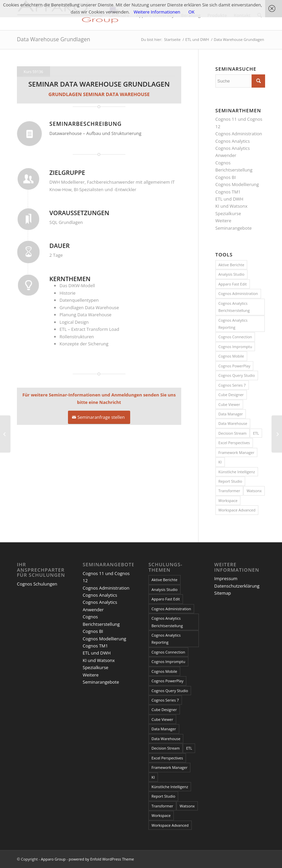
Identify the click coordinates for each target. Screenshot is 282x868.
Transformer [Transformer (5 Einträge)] (229, 491)
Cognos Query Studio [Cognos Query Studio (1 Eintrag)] (237, 375)
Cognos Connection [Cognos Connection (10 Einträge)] (235, 337)
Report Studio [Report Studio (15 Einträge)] (230, 481)
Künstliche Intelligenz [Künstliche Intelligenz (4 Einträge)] (237, 472)
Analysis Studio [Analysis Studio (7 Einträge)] (231, 274)
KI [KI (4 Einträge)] (220, 462)
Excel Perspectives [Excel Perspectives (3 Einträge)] (234, 443)
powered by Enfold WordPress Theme (101, 859)
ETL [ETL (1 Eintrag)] (256, 433)
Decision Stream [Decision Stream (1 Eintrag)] (232, 433)
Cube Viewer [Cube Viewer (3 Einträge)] (229, 404)
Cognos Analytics (233, 141)
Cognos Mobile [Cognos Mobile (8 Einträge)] (231, 356)
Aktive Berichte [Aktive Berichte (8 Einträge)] (231, 265)
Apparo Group (53, 859)
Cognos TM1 (228, 192)
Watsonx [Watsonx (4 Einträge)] (254, 491)
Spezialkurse (228, 213)
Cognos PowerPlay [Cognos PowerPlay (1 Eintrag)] (234, 366)
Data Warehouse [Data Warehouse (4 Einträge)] (233, 423)
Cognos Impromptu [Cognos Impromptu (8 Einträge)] (235, 347)
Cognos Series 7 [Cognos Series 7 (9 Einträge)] (232, 385)
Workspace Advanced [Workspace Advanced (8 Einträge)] (237, 510)
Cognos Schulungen (37, 584)
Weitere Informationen (157, 12)
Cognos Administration (239, 134)
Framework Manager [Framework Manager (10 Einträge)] (236, 452)
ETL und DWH (229, 199)
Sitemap (223, 593)
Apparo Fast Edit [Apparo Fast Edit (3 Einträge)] (233, 284)
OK (191, 12)
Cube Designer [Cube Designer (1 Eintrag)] (231, 395)
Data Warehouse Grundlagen (53, 39)
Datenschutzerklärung (237, 586)
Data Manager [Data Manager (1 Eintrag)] (231, 414)
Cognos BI (226, 177)
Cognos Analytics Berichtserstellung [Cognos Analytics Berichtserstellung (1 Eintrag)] (234, 307)
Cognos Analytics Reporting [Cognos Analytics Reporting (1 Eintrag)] (233, 324)
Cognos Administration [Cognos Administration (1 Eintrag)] (238, 293)
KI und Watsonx (231, 206)
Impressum (226, 578)
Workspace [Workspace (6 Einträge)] (228, 500)
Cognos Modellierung (237, 184)
